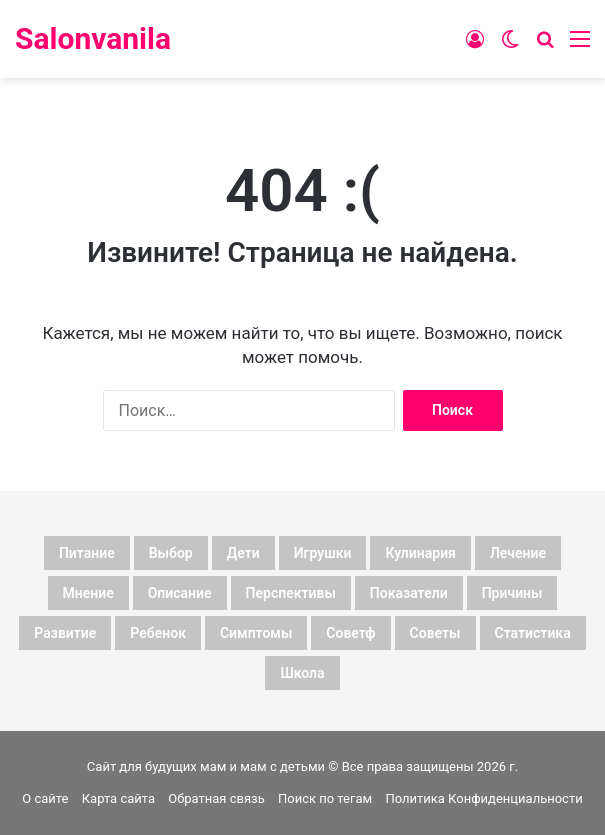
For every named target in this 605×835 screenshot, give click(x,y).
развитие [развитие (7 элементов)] (65, 633)
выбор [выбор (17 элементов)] (171, 553)
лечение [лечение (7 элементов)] (518, 553)
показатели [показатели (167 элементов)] (409, 593)
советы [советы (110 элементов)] (435, 633)
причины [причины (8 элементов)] (512, 593)
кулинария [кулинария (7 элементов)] (420, 553)
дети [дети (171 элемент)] (243, 553)
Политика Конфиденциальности (483, 798)
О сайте (45, 798)
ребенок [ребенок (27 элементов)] (158, 633)
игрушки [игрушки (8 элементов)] (323, 553)
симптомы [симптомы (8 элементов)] (256, 633)
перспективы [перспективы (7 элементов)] (291, 593)
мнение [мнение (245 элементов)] (88, 593)
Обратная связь (216, 798)
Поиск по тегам (325, 798)
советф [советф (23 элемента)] (350, 633)
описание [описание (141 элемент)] (180, 593)
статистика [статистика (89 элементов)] (533, 633)
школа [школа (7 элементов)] (302, 673)
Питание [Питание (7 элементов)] (87, 553)
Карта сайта (118, 798)
